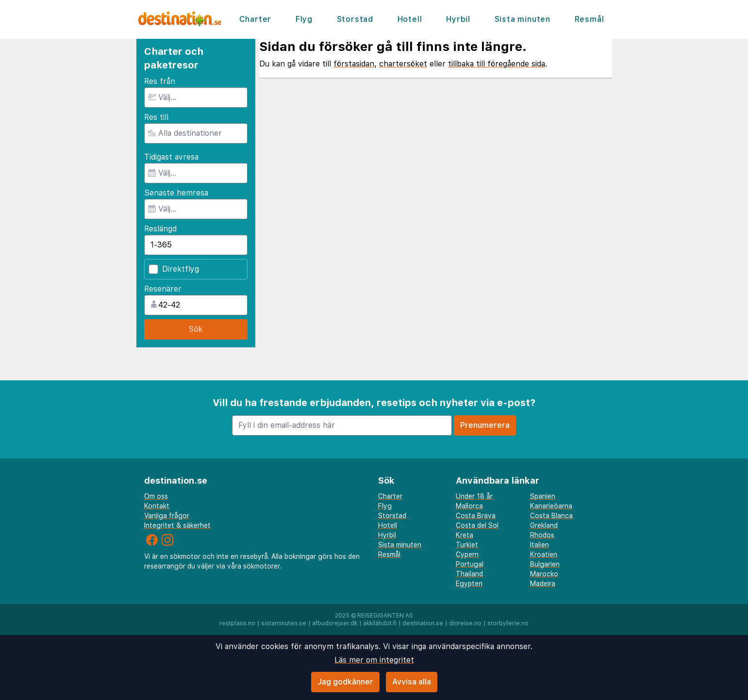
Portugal (470, 564)
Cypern (467, 554)
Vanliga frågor (167, 516)
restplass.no (237, 623)
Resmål (590, 19)
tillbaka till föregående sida (497, 64)
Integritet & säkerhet (177, 525)
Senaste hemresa (176, 193)
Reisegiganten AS (385, 616)
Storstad (355, 19)
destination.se (423, 623)
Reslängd (160, 229)
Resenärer (163, 289)
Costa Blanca (551, 516)
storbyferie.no (508, 623)
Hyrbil (458, 19)
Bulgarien (545, 564)
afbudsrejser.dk (335, 623)
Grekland (544, 525)
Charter (256, 19)
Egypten (469, 584)
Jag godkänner (345, 682)
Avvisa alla (412, 682)
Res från (160, 81)
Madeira (543, 584)
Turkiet (467, 545)
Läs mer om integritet (374, 660)
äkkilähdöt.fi (380, 623)
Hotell (410, 19)
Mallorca (469, 506)
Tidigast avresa (171, 157)
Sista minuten (523, 19)
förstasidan (354, 64)
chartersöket (403, 64)
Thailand (469, 574)
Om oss (156, 496)
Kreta (465, 535)
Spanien (543, 496)
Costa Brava (476, 516)
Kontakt (157, 506)
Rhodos (542, 535)
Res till (156, 117)
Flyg (304, 19)
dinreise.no (465, 623)
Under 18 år (474, 496)
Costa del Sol (477, 525)
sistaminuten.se (284, 623)
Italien (540, 545)
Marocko (544, 574)
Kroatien (544, 554)
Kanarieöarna (551, 506)
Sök (196, 329)
